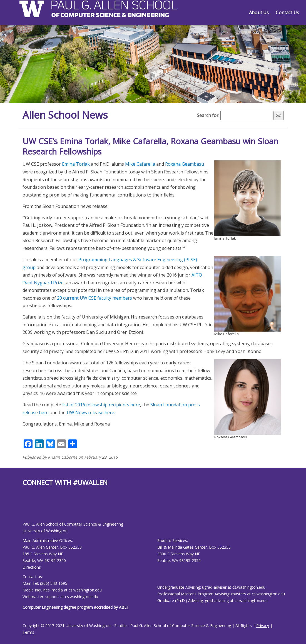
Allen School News (65, 115)
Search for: (208, 115)
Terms (28, 632)
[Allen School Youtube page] (27, 508)
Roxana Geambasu (185, 164)
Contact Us (287, 13)
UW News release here (90, 412)
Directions (32, 567)
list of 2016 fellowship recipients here (101, 405)
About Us (259, 13)
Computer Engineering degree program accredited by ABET (76, 607)
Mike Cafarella (140, 164)
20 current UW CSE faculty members (94, 298)
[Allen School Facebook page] (24, 508)
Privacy (263, 626)
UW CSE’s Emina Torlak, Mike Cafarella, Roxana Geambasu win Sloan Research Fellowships (150, 146)
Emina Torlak (76, 164)
